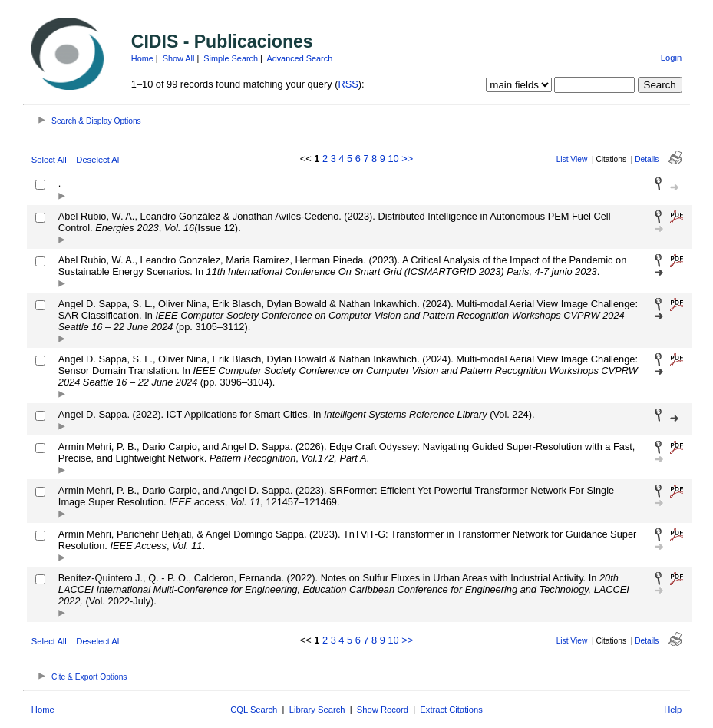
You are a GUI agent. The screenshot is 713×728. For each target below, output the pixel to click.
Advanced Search (299, 58)
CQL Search (254, 710)
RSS (348, 84)
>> (407, 159)
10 (393, 159)
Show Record (383, 710)
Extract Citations (451, 710)
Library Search (317, 710)
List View (572, 159)
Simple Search (231, 58)
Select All (49, 160)
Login (671, 58)
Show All (179, 58)
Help (673, 710)
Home (142, 58)
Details (647, 159)
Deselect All (98, 160)
